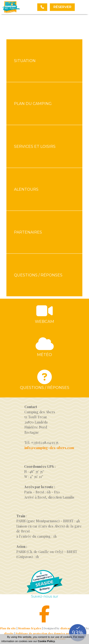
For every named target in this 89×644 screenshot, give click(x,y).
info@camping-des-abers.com (49, 448)
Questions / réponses (45, 387)
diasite (9, 633)
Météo (44, 355)
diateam (66, 628)
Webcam (44, 321)
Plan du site (8, 628)
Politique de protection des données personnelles (50, 633)
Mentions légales (30, 628)
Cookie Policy (46, 641)
